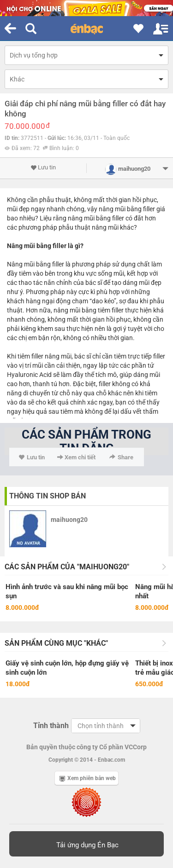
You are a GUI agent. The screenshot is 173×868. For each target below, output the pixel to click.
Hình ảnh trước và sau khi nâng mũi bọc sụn (67, 591)
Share (121, 457)
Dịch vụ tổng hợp (34, 55)
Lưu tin (43, 168)
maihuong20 (69, 520)
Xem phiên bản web (88, 778)
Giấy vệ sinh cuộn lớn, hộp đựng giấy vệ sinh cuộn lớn (67, 668)
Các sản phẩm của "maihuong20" (67, 567)
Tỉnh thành (51, 726)
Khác (17, 79)
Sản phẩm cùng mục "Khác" (56, 643)
